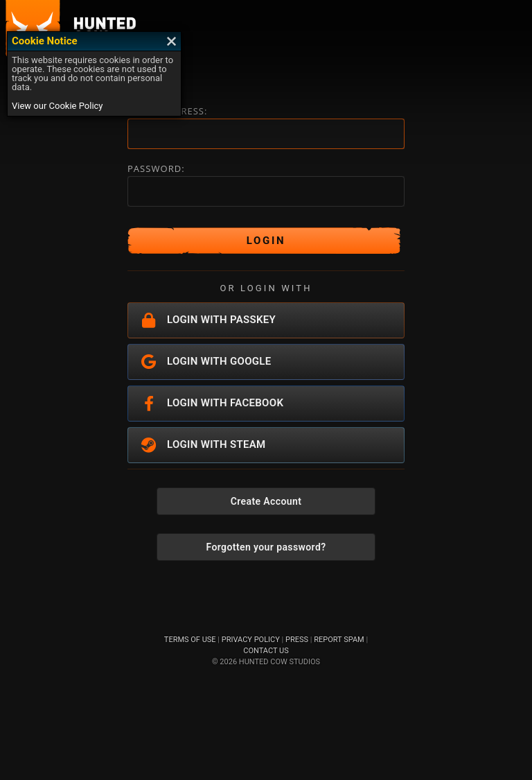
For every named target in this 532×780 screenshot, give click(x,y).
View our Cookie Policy (57, 106)
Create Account (266, 501)
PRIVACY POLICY (251, 640)
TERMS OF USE (190, 640)
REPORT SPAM (339, 640)
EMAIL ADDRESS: (168, 111)
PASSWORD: (156, 169)
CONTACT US (266, 651)
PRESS (297, 640)
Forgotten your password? (266, 547)
